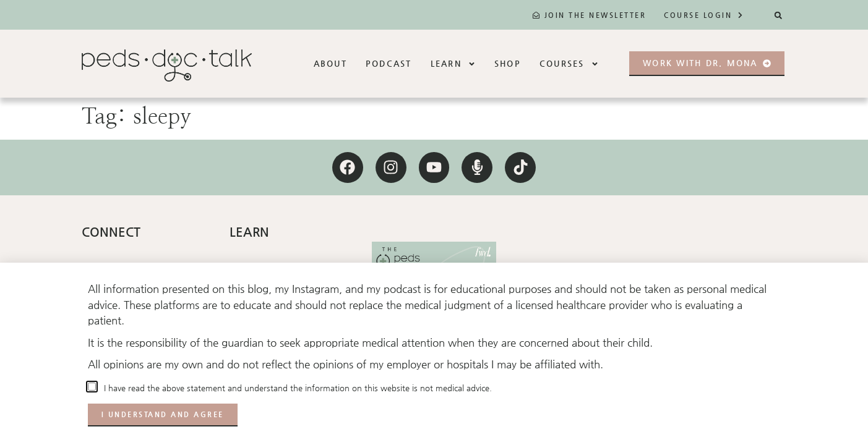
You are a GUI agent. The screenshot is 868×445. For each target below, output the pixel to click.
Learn (453, 64)
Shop (508, 63)
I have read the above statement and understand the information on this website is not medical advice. (295, 388)
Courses (569, 64)
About (330, 63)
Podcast (389, 63)
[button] (778, 15)
